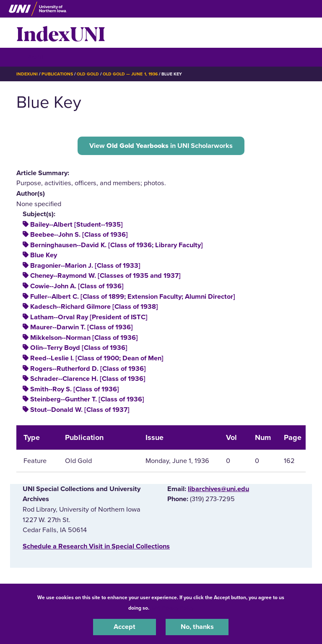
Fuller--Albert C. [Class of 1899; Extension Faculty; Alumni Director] (133, 297)
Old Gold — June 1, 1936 (130, 74)
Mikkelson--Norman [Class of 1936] (84, 338)
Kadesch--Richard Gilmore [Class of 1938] (94, 307)
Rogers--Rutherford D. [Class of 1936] (88, 369)
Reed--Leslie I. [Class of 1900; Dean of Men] (97, 358)
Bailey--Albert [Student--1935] (77, 225)
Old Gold (88, 74)
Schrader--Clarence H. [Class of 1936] (88, 379)
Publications (57, 74)
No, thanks (197, 627)
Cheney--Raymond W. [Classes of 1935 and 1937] (105, 276)
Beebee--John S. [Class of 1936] (79, 235)
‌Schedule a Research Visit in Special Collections (96, 546)
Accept (125, 627)
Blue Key (44, 255)
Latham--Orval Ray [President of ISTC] (89, 317)
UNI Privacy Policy (173, 608)
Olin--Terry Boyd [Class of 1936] (79, 348)
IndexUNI (61, 33)
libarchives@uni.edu (218, 489)
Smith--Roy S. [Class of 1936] (75, 389)
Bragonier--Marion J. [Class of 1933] (85, 266)
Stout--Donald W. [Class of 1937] (80, 410)
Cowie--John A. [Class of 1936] (77, 286)
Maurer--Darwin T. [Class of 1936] (82, 327)
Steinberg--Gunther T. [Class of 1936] (87, 399)
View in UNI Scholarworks (161, 146)
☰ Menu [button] (31, 57)
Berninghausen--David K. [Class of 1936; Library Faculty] (117, 245)
